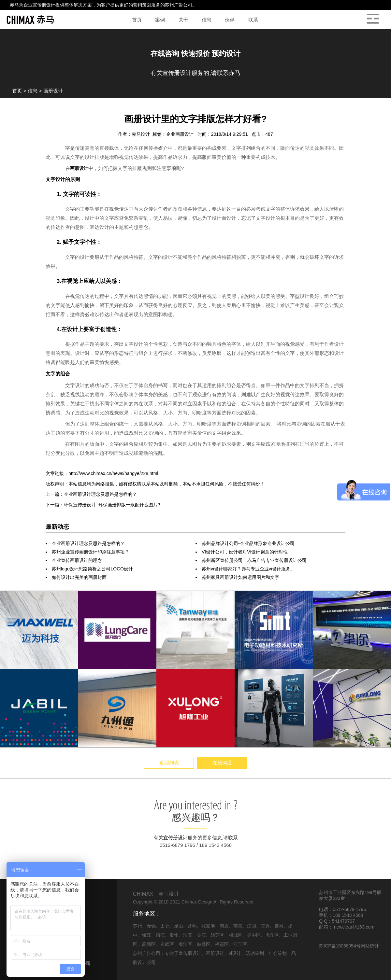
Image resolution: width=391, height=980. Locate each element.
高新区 (149, 944)
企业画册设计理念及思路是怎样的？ (88, 543)
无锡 (151, 926)
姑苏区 (217, 935)
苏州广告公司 (179, 5)
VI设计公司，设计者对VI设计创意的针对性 (245, 552)
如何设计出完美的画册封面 (79, 577)
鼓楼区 (204, 944)
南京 (238, 926)
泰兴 (279, 926)
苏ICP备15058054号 (340, 946)
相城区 (236, 935)
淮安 (188, 935)
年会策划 (278, 953)
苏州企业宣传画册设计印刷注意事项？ (91, 552)
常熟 (192, 926)
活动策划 (255, 953)
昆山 (179, 926)
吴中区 (254, 935)
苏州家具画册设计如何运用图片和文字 (240, 577)
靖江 (160, 935)
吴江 (201, 935)
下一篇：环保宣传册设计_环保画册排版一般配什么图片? (103, 505)
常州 (174, 935)
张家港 (208, 926)
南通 (224, 926)
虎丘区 (272, 935)
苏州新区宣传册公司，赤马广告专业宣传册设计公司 (254, 560)
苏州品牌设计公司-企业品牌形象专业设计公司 (248, 543)
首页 (17, 91)
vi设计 (235, 953)
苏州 (138, 926)
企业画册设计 (181, 134)
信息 (33, 91)
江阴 (252, 926)
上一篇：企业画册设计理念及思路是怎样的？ (91, 494)
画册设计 (53, 91)
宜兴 (265, 926)
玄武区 (167, 944)
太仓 (165, 926)
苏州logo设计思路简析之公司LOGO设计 (92, 569)
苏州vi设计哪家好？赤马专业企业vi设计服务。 (248, 569)
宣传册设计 (44, 5)
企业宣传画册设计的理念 (77, 560)
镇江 (147, 935)
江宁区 (240, 944)
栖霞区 (222, 944)
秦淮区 (185, 944)
